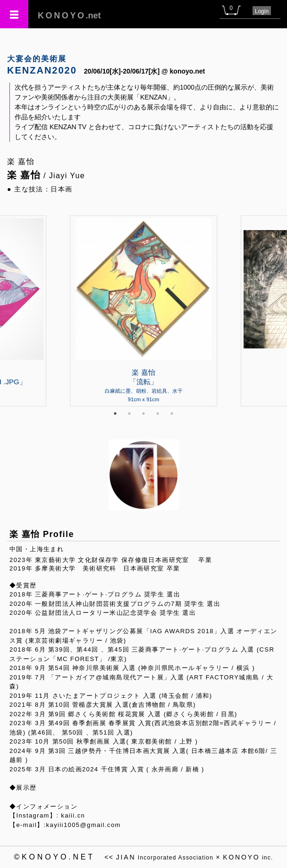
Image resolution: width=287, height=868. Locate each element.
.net (69, 16)
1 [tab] (115, 413)
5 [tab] (172, 413)
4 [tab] (158, 413)
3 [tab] (143, 413)
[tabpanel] (143, 311)
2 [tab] (129, 413)
